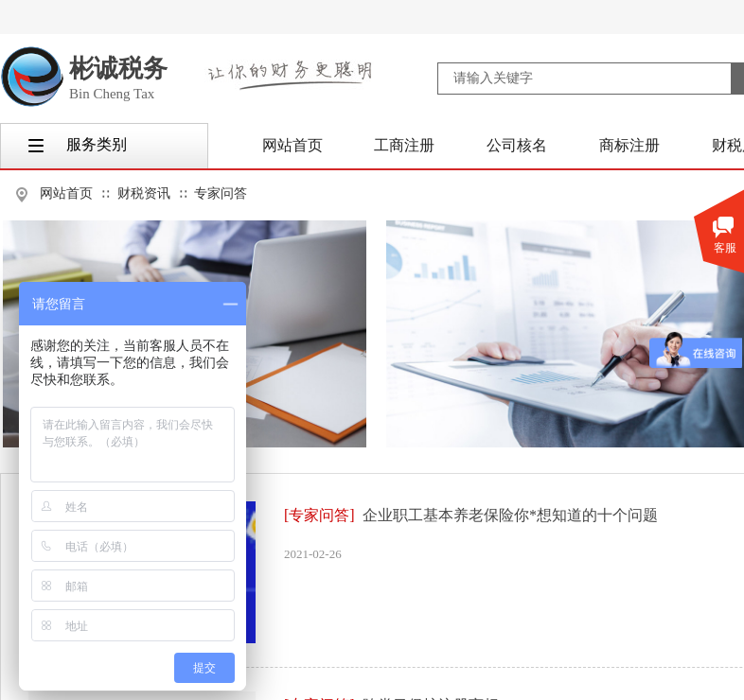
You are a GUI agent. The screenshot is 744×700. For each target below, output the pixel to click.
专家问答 (221, 193)
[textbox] (585, 79)
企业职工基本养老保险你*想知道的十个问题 (510, 515)
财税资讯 (144, 193)
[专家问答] (319, 515)
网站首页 (66, 193)
